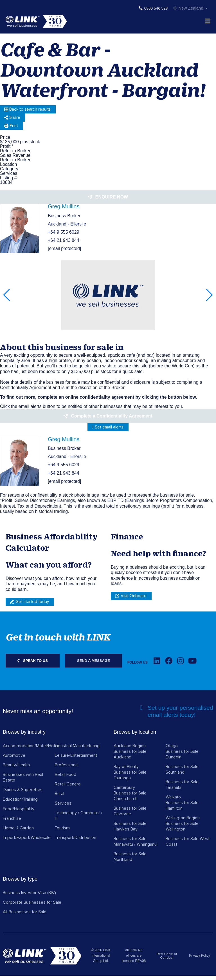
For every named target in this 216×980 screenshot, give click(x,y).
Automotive (14, 760)
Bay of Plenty (126, 771)
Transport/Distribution (76, 842)
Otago (172, 750)
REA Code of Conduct (167, 960)
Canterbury (124, 792)
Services (63, 808)
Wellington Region (183, 822)
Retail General (68, 789)
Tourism (62, 832)
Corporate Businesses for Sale (32, 907)
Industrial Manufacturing (77, 750)
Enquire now (112, 201)
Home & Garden (18, 832)
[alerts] (141, 712)
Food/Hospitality (19, 813)
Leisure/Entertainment (76, 760)
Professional (67, 769)
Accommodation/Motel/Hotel (31, 750)
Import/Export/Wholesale (27, 842)
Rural (59, 798)
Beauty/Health (16, 769)
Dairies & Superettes (23, 794)
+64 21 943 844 (64, 245)
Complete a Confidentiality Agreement (112, 420)
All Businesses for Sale (25, 916)
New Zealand (190, 8)
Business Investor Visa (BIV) (29, 897)
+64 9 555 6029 (64, 237)
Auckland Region (130, 750)
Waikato (173, 802)
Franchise (12, 823)
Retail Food (66, 779)
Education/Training (20, 804)
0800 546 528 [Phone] (155, 8)
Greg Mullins (64, 211)
